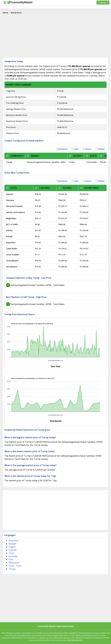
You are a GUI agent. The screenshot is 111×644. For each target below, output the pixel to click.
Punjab (9, 236)
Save (75, 149)
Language (102, 3)
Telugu (12, 569)
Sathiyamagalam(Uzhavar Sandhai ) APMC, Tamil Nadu (37, 285)
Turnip (9, 162)
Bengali (12, 544)
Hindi (11, 553)
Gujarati (13, 550)
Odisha (9, 230)
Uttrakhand (12, 267)
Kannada (13, 556)
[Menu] (4, 3)
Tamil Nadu (12, 249)
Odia (11, 559)
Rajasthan (11, 242)
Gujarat (10, 194)
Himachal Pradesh (14, 206)
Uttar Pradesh (13, 255)
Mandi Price (16, 13)
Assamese (13, 541)
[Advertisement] (55, 37)
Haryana (10, 200)
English (12, 547)
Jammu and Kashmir (16, 212)
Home (5, 13)
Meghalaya (11, 218)
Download (61, 149)
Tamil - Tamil (15, 566)
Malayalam (14, 563)
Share (87, 149)
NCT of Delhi (12, 224)
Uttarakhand (12, 261)
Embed (100, 149)
